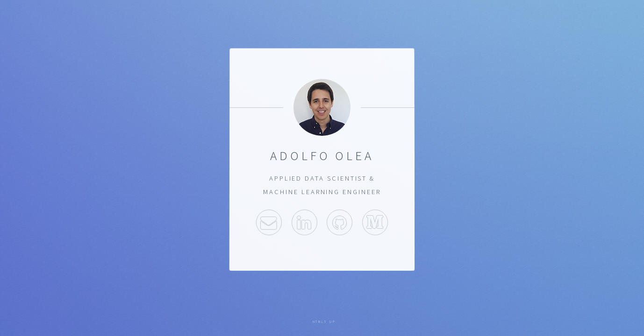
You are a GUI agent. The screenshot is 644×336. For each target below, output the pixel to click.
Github (340, 222)
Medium (375, 222)
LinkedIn (304, 222)
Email (269, 222)
